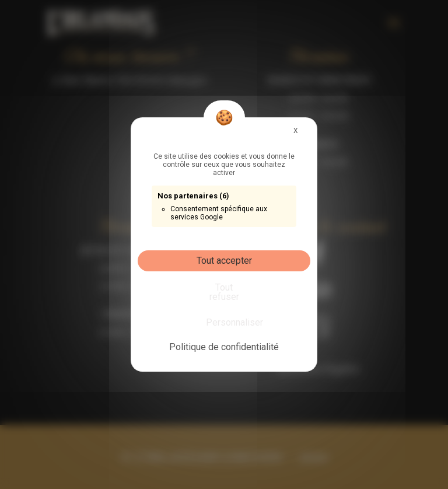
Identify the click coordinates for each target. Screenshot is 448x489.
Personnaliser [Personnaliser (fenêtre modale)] (227, 322)
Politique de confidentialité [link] (224, 347)
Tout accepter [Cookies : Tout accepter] (224, 261)
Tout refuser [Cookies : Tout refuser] (224, 292)
